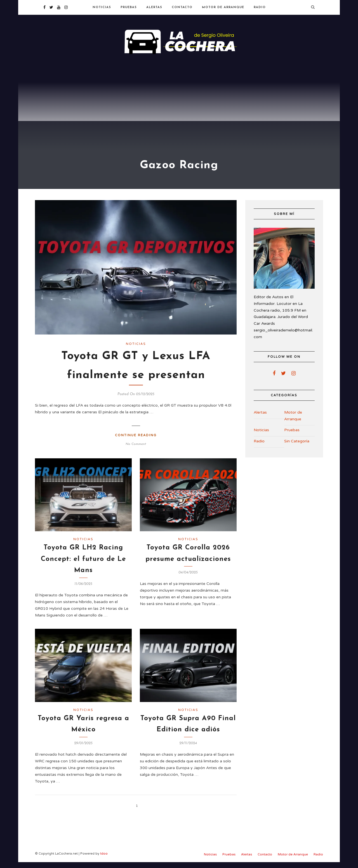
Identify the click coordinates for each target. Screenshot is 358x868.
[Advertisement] (179, 101)
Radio (260, 7)
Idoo (104, 860)
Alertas (154, 7)
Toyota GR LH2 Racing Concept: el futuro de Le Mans (83, 565)
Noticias (102, 7)
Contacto (182, 7)
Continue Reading (136, 441)
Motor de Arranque (223, 7)
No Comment (136, 450)
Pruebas (129, 7)
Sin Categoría (297, 447)
